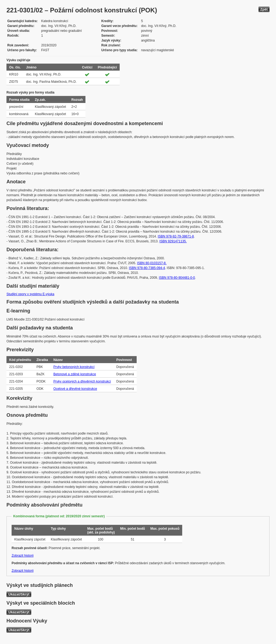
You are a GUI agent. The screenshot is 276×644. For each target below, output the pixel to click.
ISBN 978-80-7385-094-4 (147, 268)
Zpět (264, 9)
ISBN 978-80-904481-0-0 (177, 278)
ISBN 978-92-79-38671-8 (176, 236)
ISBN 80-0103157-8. (152, 263)
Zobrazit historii (23, 556)
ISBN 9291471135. (173, 241)
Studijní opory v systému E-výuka (30, 294)
